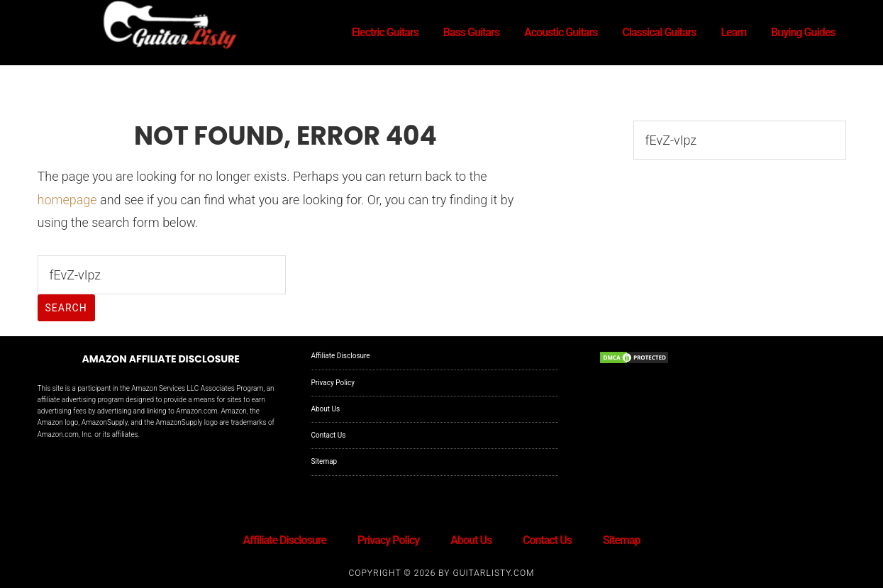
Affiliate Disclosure (340, 356)
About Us (325, 409)
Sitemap (324, 461)
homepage (67, 200)
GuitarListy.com (493, 573)
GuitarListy (165, 27)
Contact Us (328, 435)
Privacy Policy (333, 383)
